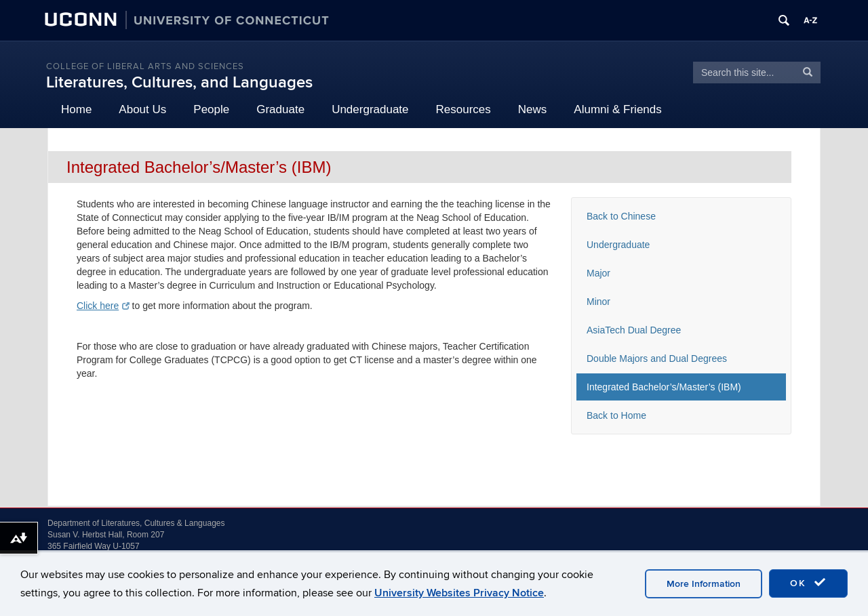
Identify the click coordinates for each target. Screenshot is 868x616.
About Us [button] (142, 109)
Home (76, 109)
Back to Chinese (621, 216)
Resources (463, 109)
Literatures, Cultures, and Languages (179, 82)
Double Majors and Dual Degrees (657, 358)
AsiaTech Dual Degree (634, 330)
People (211, 109)
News (533, 109)
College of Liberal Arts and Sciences (145, 66)
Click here (103, 306)
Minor (598, 302)
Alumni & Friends (617, 109)
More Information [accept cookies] (704, 584)
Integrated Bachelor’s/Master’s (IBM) (664, 387)
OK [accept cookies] (808, 583)
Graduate (280, 109)
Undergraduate (370, 109)
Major (598, 273)
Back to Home (616, 415)
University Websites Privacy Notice (459, 593)
